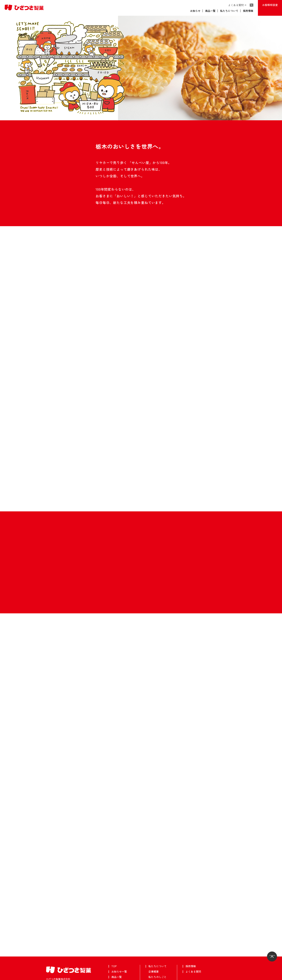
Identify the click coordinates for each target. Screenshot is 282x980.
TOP (114, 927)
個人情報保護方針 (26, 976)
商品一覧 (210, 11)
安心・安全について (160, 949)
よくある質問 (237, 5)
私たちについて (229, 11)
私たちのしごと (157, 938)
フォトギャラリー (159, 959)
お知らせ (195, 11)
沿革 (151, 943)
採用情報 (248, 11)
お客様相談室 (270, 5)
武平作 (8, 976)
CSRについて (156, 954)
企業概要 (154, 933)
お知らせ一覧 (119, 933)
